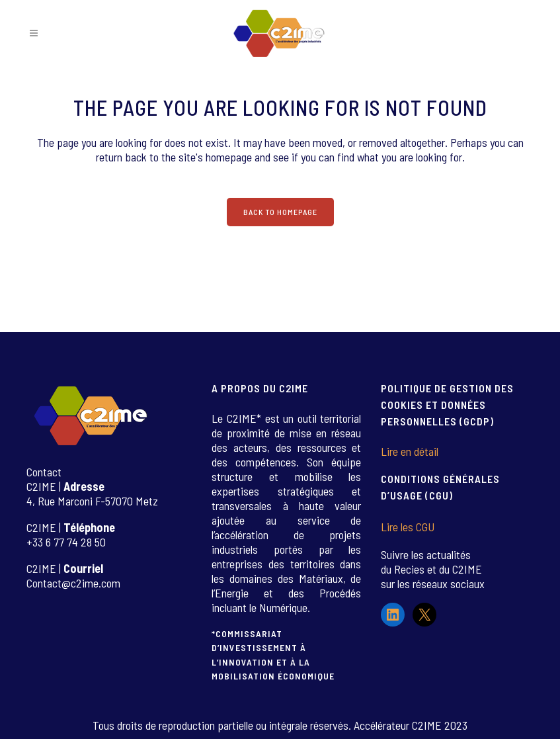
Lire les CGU (408, 527)
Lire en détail (410, 451)
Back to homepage (280, 212)
